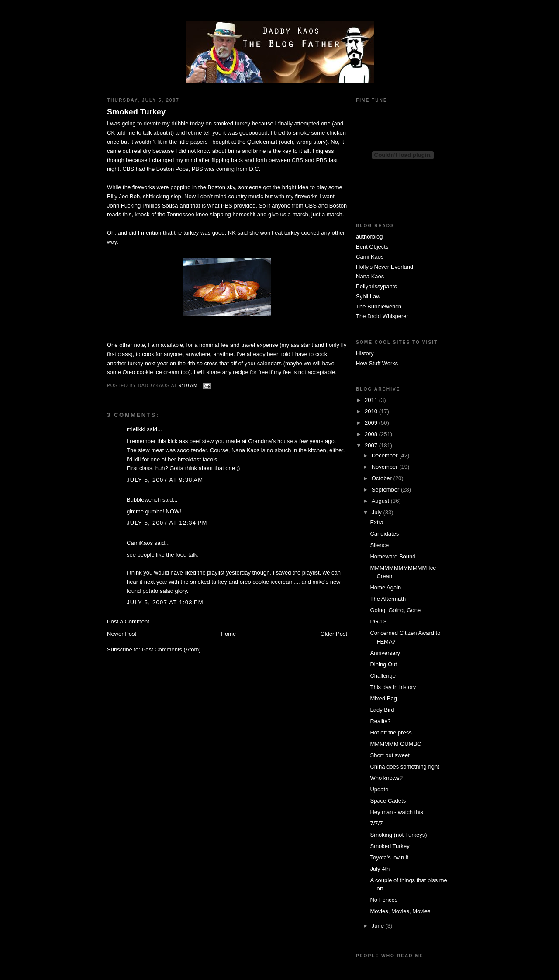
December (386, 455)
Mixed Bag (383, 698)
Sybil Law (368, 296)
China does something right (404, 767)
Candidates (384, 534)
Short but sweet (390, 755)
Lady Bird (382, 710)
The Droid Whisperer (382, 316)
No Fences (384, 900)
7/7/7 (376, 823)
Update (379, 789)
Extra (376, 522)
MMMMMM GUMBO (396, 744)
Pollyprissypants (376, 286)
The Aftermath (388, 599)
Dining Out (383, 664)
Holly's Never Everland (385, 267)
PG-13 (378, 622)
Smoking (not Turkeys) (398, 835)
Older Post (334, 634)
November (386, 467)
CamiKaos (140, 543)
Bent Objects (372, 247)
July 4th (380, 869)
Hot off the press (391, 732)
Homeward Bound (393, 556)
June (379, 926)
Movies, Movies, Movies (400, 911)
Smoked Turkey (136, 112)
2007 (372, 445)
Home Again (385, 587)
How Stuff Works (377, 363)
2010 (372, 411)
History (365, 353)
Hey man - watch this (396, 812)
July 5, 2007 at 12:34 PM (167, 523)
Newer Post (122, 634)
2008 (372, 434)
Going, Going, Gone (395, 610)
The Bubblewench (379, 306)
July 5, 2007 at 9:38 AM (165, 480)
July (378, 512)
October (383, 478)
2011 (372, 400)
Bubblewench (144, 500)
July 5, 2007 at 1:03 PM (165, 602)
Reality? (380, 721)
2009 (372, 423)
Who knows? (386, 778)
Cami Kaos (370, 257)
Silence (379, 545)
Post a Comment (128, 622)
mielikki (136, 429)
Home (229, 634)
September (386, 490)
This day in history (393, 687)
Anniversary (385, 653)
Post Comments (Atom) (171, 649)
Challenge (383, 676)
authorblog (369, 237)
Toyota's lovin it (389, 857)
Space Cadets (388, 801)
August (381, 501)
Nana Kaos (370, 276)
